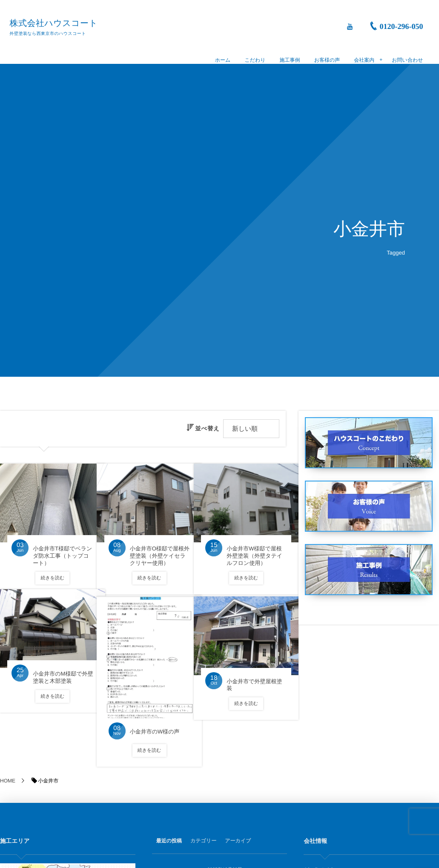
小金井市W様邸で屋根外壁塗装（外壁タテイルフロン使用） (248, 550)
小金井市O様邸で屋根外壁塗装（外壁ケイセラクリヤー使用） (153, 550)
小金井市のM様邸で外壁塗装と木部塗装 (54, 672)
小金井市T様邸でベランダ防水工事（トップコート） (56, 547)
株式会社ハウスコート (57, 23)
